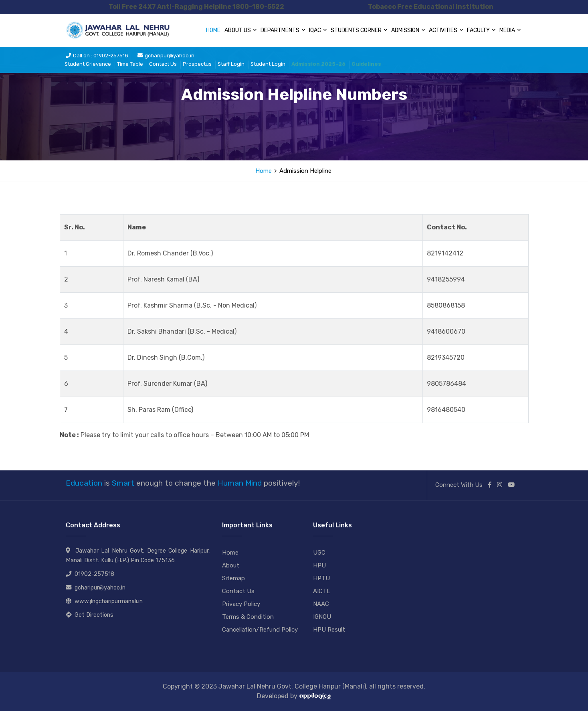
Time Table (130, 64)
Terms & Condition (248, 617)
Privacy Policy (241, 604)
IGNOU (322, 617)
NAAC (321, 604)
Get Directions (94, 615)
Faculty (481, 30)
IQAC (318, 30)
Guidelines (366, 64)
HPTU (321, 578)
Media (510, 30)
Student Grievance (88, 64)
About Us (240, 30)
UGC (319, 553)
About (231, 565)
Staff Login (231, 64)
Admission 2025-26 (318, 64)
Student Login (268, 64)
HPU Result (329, 630)
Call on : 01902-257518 (97, 56)
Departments (283, 30)
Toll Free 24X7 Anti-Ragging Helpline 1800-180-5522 (196, 7)
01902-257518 (94, 574)
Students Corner (359, 30)
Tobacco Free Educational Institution (431, 7)
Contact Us (163, 64)
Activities (446, 30)
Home (213, 30)
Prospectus (197, 64)
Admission (408, 30)
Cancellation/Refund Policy (260, 630)
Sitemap (233, 578)
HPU (319, 565)
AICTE (322, 591)
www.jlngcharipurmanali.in (109, 601)
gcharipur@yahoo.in (166, 56)
